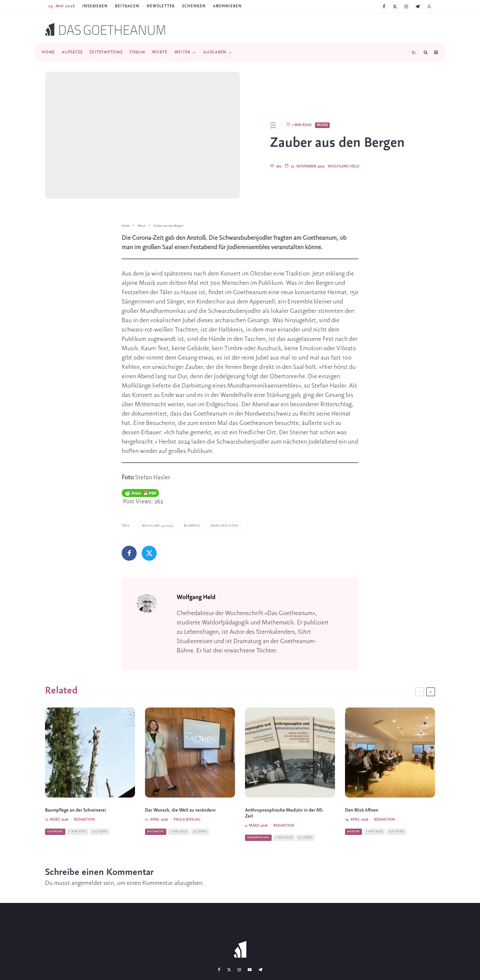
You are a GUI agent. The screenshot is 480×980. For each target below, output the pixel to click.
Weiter (182, 52)
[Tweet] (149, 553)
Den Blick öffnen (362, 824)
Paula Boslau (187, 833)
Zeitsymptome (106, 52)
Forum (137, 52)
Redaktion (84, 833)
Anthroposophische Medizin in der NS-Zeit (284, 827)
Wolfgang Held (344, 166)
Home (48, 52)
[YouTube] (250, 969)
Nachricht (156, 845)
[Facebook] (384, 7)
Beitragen (127, 6)
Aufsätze (72, 52)
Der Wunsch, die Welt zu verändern (180, 824)
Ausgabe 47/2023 (159, 526)
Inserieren (95, 6)
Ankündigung (258, 851)
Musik (322, 125)
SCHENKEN (194, 6)
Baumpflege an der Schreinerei (75, 824)
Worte (160, 52)
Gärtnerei (55, 845)
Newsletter (161, 6)
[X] (395, 7)
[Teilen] (129, 553)
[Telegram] (417, 7)
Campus (193, 526)
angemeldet (87, 883)
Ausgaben (215, 52)
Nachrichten (225, 526)
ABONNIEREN (227, 6)
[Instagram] (406, 7)
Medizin (353, 845)
